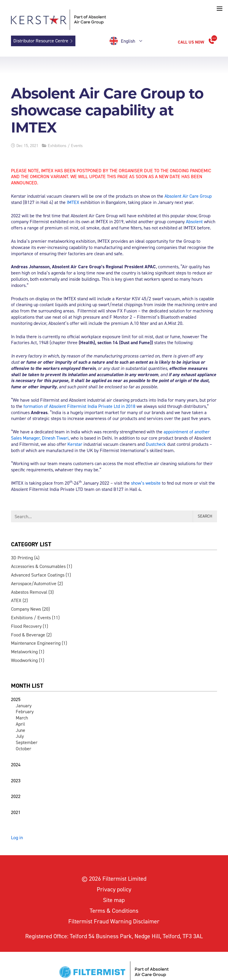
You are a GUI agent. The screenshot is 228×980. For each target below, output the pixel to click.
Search (205, 516)
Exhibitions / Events (65, 146)
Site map (114, 900)
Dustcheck (156, 444)
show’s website (146, 483)
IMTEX (73, 202)
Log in (17, 838)
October (23, 749)
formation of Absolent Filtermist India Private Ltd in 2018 (79, 406)
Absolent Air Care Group (188, 196)
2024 (16, 765)
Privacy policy (114, 889)
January (24, 706)
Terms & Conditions (114, 911)
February (25, 712)
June (20, 730)
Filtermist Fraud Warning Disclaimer (114, 921)
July (20, 736)
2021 (16, 812)
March (22, 718)
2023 (16, 781)
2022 (16, 796)
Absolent (194, 222)
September (27, 742)
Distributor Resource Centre (41, 41)
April (20, 724)
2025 (16, 699)
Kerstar (75, 444)
